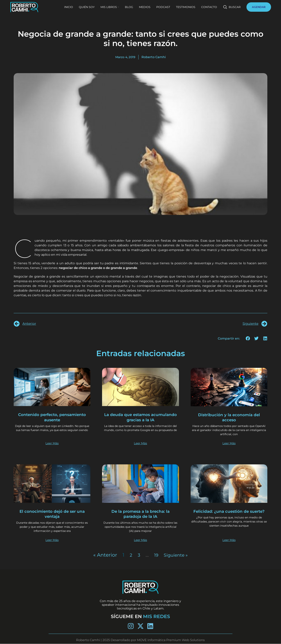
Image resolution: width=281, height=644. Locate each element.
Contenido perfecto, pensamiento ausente (52, 417)
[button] (248, 338)
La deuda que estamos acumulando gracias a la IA (140, 417)
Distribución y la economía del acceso (229, 417)
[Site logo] (31, 10)
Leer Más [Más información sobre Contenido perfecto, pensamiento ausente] (52, 443)
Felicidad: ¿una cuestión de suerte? (229, 514)
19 (155, 555)
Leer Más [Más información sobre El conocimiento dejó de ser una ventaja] (52, 540)
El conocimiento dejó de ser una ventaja (52, 514)
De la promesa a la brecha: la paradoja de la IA (140, 514)
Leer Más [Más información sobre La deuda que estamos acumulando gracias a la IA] (140, 443)
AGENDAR (259, 10)
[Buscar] (232, 10)
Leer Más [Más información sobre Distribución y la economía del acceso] (229, 443)
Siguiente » (176, 555)
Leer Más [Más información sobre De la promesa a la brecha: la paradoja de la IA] (140, 540)
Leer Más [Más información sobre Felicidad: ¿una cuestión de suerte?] (229, 540)
